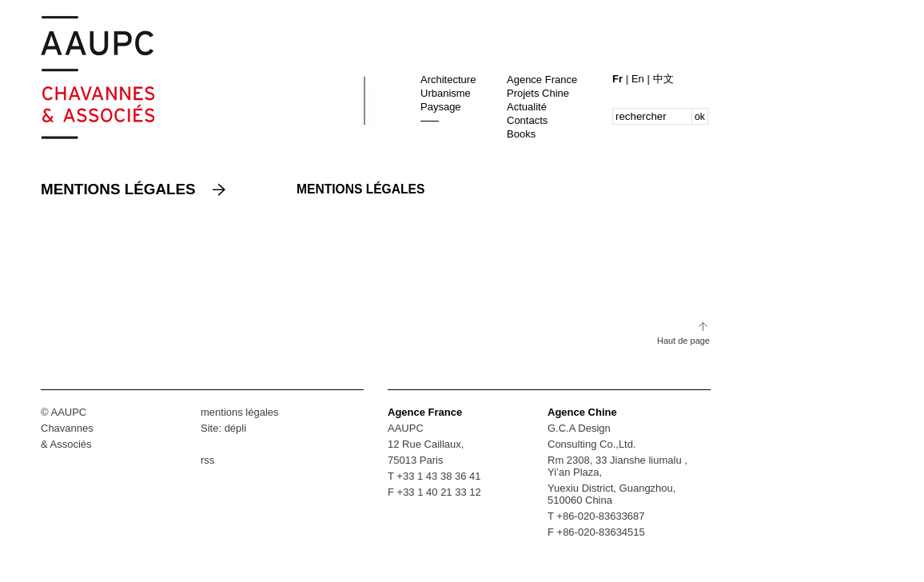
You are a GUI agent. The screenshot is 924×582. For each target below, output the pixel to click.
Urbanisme (446, 93)
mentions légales (240, 412)
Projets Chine (538, 93)
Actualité (527, 107)
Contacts (527, 120)
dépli (235, 428)
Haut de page (683, 341)
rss (207, 460)
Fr (619, 79)
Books (521, 134)
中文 (663, 79)
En (639, 79)
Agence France (542, 80)
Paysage (441, 107)
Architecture (448, 80)
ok (700, 117)
